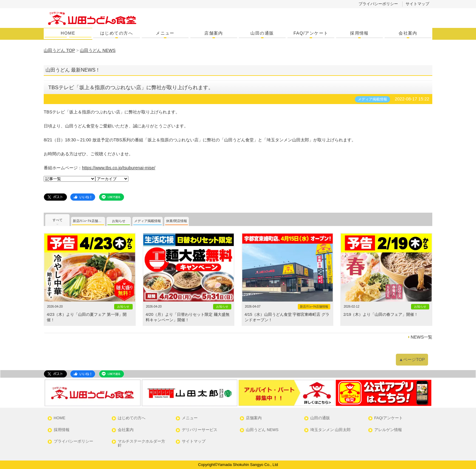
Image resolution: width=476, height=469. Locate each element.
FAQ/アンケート (311, 33)
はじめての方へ (117, 33)
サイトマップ (417, 4)
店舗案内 (214, 33)
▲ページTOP (412, 359)
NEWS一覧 (422, 337)
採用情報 (359, 33)
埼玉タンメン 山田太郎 (331, 430)
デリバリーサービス (200, 430)
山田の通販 (262, 33)
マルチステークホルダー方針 (141, 444)
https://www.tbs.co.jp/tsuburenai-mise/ (119, 168)
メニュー (165, 33)
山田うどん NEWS (262, 430)
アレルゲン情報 (388, 430)
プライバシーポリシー (378, 4)
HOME (68, 33)
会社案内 (408, 33)
